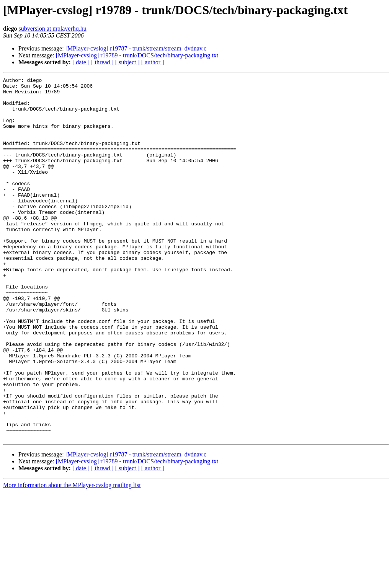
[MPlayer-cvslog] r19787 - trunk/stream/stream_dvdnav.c (136, 48)
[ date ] (81, 62)
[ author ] (153, 62)
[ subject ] (127, 62)
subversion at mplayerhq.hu (52, 29)
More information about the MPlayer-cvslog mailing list (72, 557)
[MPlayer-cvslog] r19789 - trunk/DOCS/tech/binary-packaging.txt (137, 55)
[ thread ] (102, 62)
